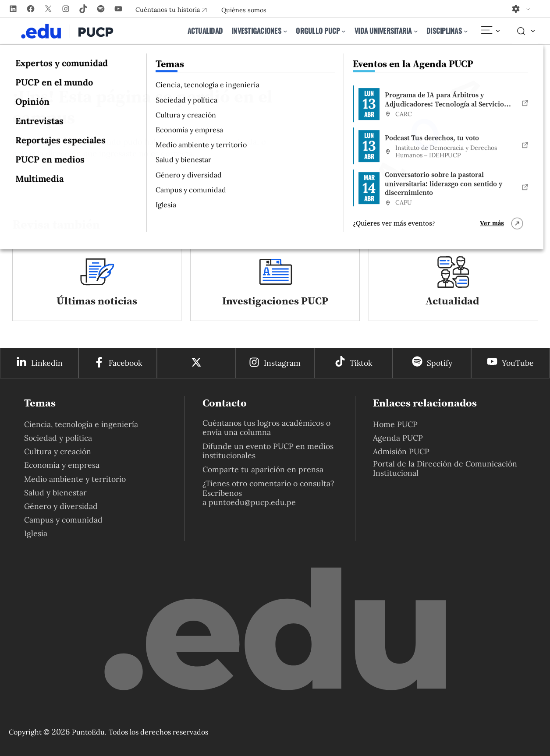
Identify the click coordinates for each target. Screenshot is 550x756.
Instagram (282, 363)
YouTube (518, 363)
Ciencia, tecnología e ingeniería (81, 424)
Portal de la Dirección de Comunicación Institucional (445, 468)
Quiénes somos (244, 10)
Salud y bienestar (55, 493)
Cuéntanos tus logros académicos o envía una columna (266, 427)
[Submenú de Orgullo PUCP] (344, 31)
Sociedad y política (58, 438)
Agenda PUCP (398, 438)
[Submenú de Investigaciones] (285, 31)
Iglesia (36, 533)
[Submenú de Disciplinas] (466, 31)
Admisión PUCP (401, 451)
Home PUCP (395, 424)
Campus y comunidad (63, 520)
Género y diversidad (61, 506)
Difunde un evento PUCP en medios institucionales (268, 451)
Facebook (125, 363)
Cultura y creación (58, 451)
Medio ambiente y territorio (75, 479)
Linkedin (47, 363)
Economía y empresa (62, 465)
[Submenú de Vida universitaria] (416, 31)
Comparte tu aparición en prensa (263, 469)
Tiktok (361, 363)
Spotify (440, 363)
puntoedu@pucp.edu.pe (252, 502)
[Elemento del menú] (490, 31)
